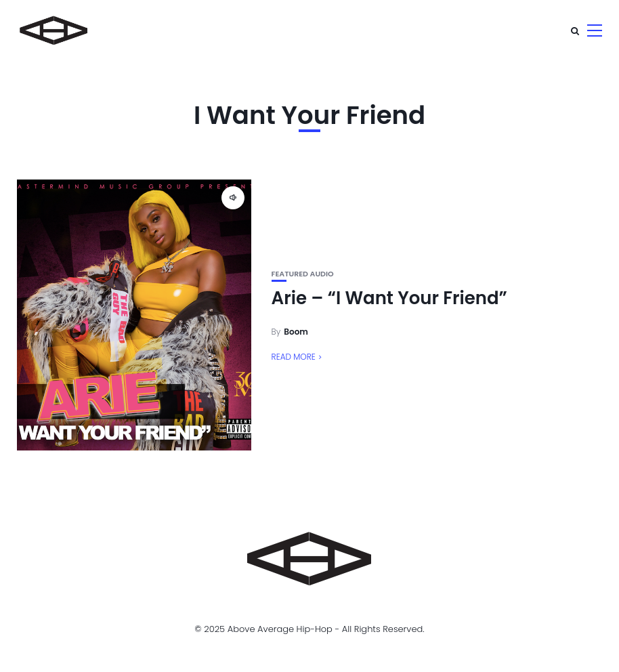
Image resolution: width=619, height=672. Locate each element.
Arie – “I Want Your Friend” (389, 298)
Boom (296, 332)
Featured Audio (303, 274)
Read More (294, 357)
